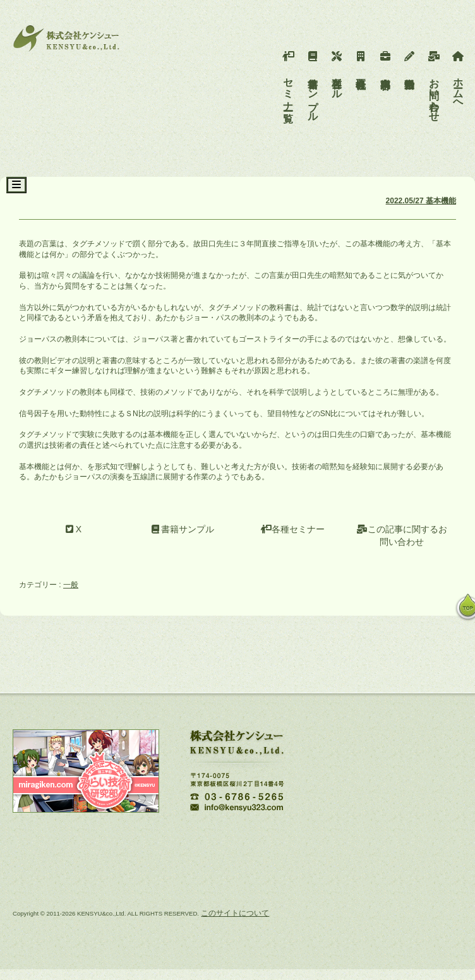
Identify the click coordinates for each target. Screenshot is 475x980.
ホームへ (458, 78)
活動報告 (410, 61)
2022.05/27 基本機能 (421, 201)
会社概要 (361, 61)
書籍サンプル (313, 83)
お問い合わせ (434, 83)
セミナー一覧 (288, 78)
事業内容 (386, 61)
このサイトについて (235, 913)
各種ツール (337, 72)
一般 (71, 585)
